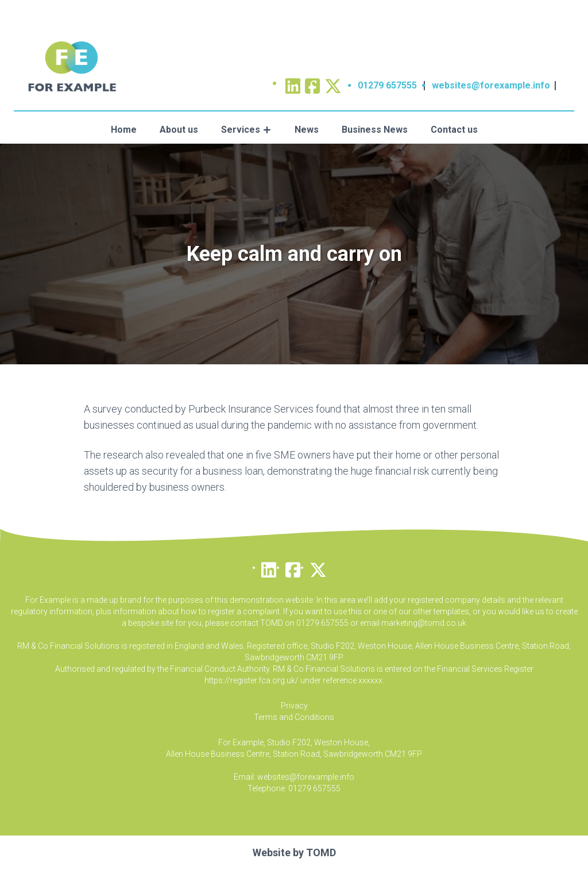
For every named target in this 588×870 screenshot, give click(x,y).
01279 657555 (387, 85)
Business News (375, 130)
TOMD (321, 852)
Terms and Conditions (294, 717)
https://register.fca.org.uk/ (252, 680)
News (307, 130)
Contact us (454, 130)
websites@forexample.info (491, 85)
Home (124, 130)
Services (241, 130)
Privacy (294, 706)
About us (179, 130)
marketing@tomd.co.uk (424, 623)
